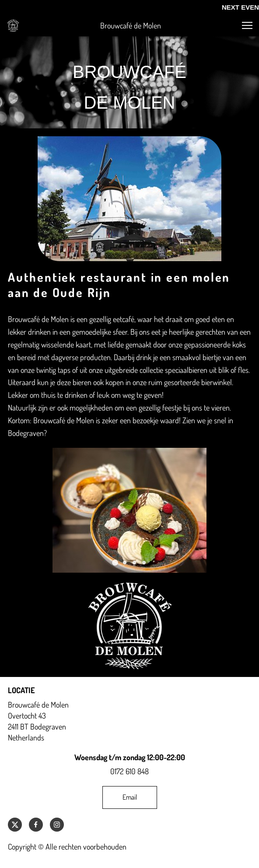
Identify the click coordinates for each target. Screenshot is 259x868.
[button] (247, 25)
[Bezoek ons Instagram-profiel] (57, 825)
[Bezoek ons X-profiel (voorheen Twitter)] (15, 825)
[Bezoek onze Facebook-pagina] (36, 825)
